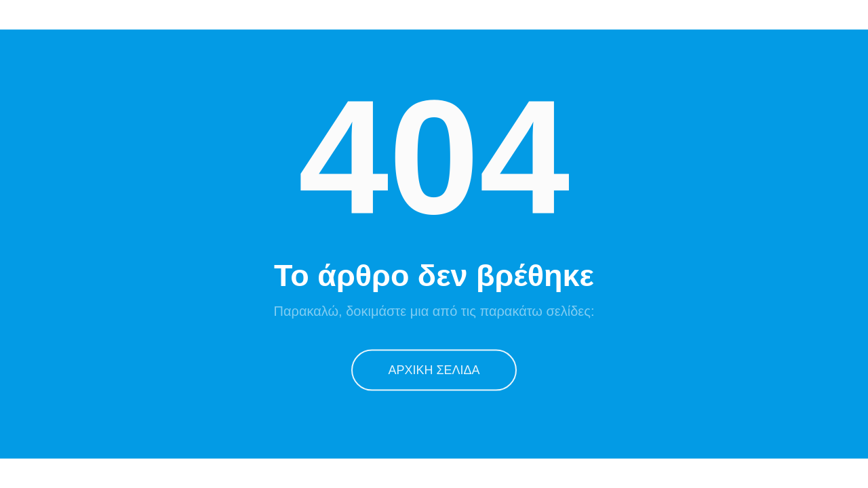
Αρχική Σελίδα (434, 369)
